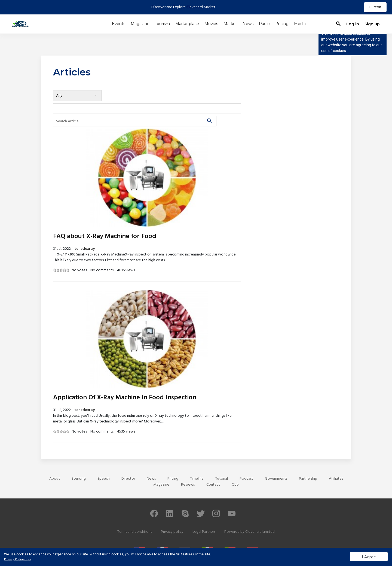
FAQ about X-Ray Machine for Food (105, 236)
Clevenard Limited (260, 532)
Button (375, 7)
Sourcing (79, 479)
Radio (264, 24)
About (55, 479)
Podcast (246, 479)
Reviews (188, 485)
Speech (104, 479)
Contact (213, 485)
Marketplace (187, 24)
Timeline (197, 479)
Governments (276, 479)
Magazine (140, 24)
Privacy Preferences (18, 559)
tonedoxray (85, 249)
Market (230, 24)
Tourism (162, 24)
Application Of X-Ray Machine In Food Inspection (125, 398)
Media (300, 24)
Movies (211, 24)
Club (235, 485)
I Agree (369, 557)
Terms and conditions (135, 532)
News (248, 24)
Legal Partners (204, 532)
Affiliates (336, 479)
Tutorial (222, 479)
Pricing (282, 24)
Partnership (308, 479)
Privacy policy (172, 532)
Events (119, 24)
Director (128, 479)
